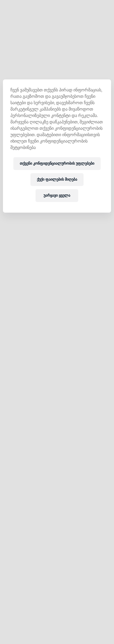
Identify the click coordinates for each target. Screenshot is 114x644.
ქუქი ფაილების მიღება (57, 179)
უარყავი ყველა (57, 195)
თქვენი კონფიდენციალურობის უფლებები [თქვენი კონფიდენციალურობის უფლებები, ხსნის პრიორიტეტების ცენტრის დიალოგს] (57, 163)
